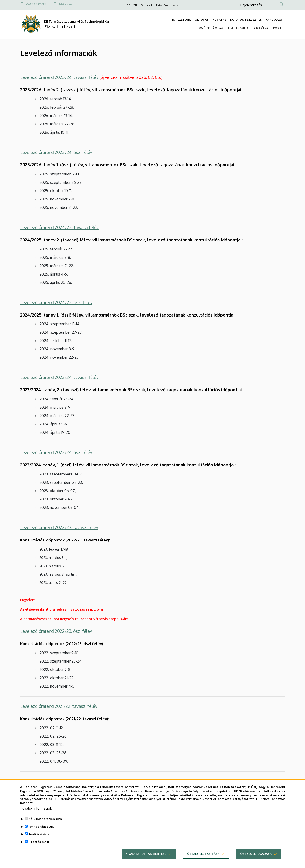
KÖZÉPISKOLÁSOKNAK (211, 28)
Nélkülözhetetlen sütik (45, 826)
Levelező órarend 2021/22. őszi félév (56, 781)
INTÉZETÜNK (181, 20)
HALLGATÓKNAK (260, 28)
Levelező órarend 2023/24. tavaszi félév (59, 377)
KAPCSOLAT (274, 20)
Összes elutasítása (203, 861)
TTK (136, 5)
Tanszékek (147, 5)
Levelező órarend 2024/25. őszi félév (56, 302)
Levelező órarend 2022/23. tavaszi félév (59, 527)
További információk (36, 815)
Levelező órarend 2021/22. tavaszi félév (59, 706)
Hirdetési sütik (39, 849)
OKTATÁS (202, 20)
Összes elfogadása (256, 861)
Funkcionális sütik (41, 834)
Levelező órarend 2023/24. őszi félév (56, 452)
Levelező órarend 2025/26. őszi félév (56, 152)
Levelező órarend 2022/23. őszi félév (56, 631)
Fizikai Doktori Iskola (167, 5)
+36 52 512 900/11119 (36, 4)
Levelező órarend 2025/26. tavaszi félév (91, 77)
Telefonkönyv (66, 4)
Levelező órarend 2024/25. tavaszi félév (59, 227)
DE (128, 5)
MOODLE (278, 28)
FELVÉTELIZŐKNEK (237, 28)
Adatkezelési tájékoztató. (236, 806)
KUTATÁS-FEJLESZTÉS (246, 20)
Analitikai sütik (39, 841)
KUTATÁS (219, 20)
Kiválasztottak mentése (146, 861)
